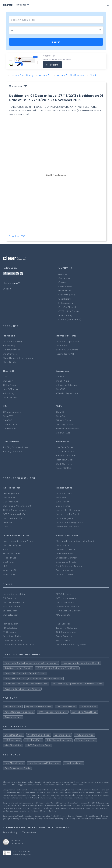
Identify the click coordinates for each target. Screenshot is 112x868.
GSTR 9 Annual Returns (14, 510)
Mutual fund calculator (14, 602)
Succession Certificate (67, 558)
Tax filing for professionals (16, 447)
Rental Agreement (65, 570)
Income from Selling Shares (70, 522)
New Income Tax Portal (67, 514)
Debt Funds (9, 562)
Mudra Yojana (63, 545)
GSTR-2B (8, 522)
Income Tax (62, 346)
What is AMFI (9, 570)
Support (7, 289)
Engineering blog (67, 295)
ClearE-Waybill (63, 381)
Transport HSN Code (66, 456)
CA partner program (13, 412)
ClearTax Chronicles (68, 307)
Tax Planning (9, 346)
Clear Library (65, 299)
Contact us (64, 278)
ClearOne (61, 416)
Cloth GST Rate (64, 464)
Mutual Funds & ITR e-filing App (18, 358)
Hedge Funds (10, 558)
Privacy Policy (10, 832)
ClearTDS (61, 389)
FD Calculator (10, 632)
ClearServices (10, 354)
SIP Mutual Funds (11, 554)
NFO (5, 566)
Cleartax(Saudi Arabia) (70, 320)
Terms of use (29, 832)
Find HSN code (63, 624)
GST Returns (9, 498)
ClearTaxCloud (10, 424)
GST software (10, 385)
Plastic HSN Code (65, 460)
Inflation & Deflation (66, 549)
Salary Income (63, 506)
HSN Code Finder (64, 447)
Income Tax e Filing (12, 341)
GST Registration (11, 493)
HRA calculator (10, 624)
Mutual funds (9, 362)
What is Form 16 (64, 502)
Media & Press (65, 286)
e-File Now (52, 65)
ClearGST (61, 377)
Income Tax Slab (64, 493)
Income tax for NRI (65, 354)
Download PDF (17, 236)
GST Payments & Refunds (16, 514)
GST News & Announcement (17, 506)
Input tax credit (11, 397)
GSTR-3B (8, 527)
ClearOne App (63, 433)
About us (63, 274)
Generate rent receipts (68, 607)
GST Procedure (10, 502)
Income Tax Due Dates (67, 527)
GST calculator (10, 615)
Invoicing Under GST (13, 518)
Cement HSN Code (66, 451)
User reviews (65, 291)
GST (5, 377)
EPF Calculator (63, 640)
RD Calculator (10, 628)
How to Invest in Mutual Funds (18, 541)
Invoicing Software (65, 424)
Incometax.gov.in (64, 518)
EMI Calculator (10, 598)
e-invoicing (8, 393)
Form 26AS (61, 498)
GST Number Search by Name (71, 645)
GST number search (66, 598)
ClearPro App (10, 429)
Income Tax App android (68, 341)
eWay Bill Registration (67, 393)
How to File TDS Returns (68, 510)
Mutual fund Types (12, 545)
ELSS (5, 549)
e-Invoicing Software (66, 385)
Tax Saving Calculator (67, 628)
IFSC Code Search (65, 602)
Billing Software (64, 420)
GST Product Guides (69, 311)
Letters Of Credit (64, 574)
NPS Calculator (64, 615)
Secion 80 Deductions (67, 350)
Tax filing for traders (13, 451)
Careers (62, 282)
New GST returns (11, 389)
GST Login (8, 381)
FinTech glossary (66, 303)
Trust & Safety (65, 315)
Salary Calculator (65, 636)
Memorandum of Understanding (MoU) (75, 541)
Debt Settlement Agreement (71, 566)
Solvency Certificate (66, 562)
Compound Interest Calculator (18, 645)
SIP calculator (10, 611)
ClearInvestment (11, 350)
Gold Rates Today (12, 636)
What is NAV (9, 574)
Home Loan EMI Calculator (69, 611)
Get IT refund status (66, 632)
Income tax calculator (14, 594)
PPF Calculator (63, 594)
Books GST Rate (64, 468)
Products (23, 5)
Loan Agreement (64, 554)
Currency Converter (13, 640)
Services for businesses (68, 429)
